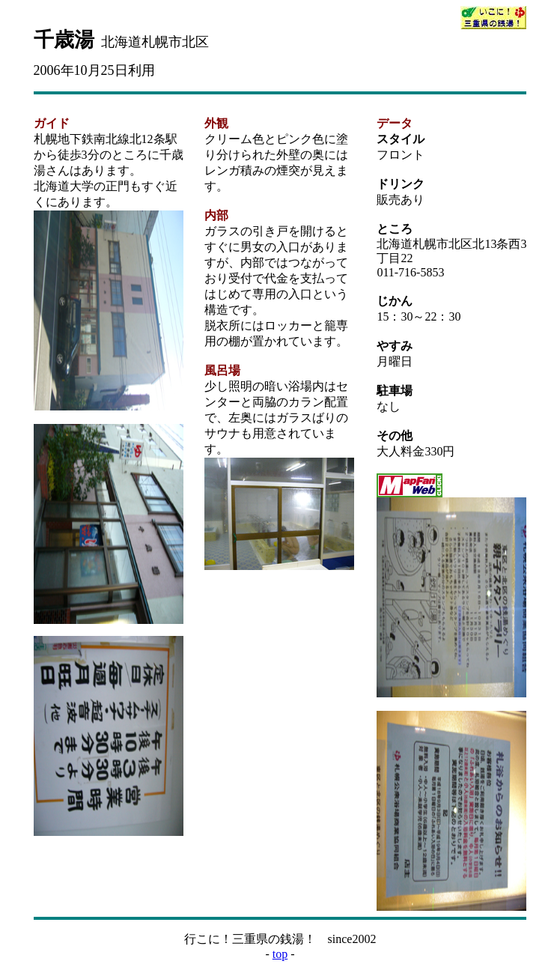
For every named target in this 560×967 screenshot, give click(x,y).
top (280, 954)
